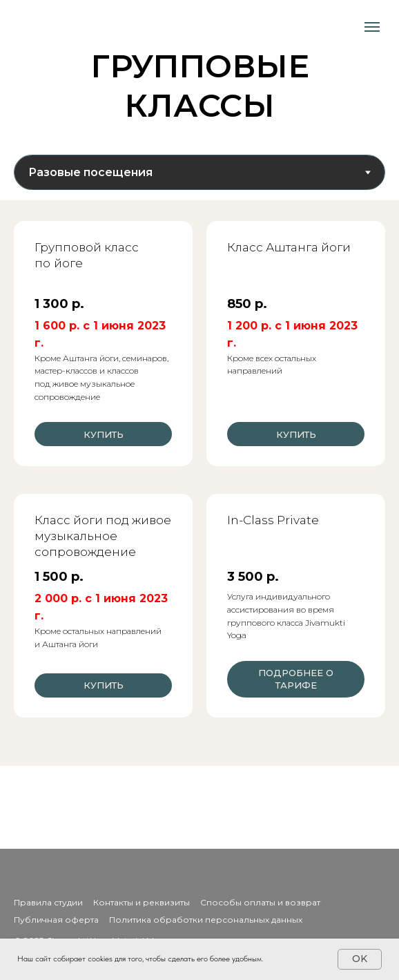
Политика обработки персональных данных (206, 920)
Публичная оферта (56, 920)
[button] (296, 577)
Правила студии (48, 902)
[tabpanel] (199, 483)
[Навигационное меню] (372, 27)
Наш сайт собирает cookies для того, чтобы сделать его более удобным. (140, 959)
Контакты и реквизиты (142, 902)
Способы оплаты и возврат (260, 902)
